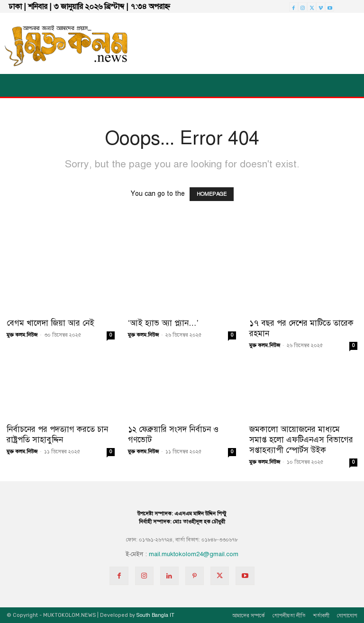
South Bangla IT (155, 615)
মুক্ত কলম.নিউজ (22, 335)
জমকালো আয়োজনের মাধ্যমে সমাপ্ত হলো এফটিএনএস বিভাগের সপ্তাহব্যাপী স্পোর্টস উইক (301, 440)
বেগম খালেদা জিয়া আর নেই (50, 323)
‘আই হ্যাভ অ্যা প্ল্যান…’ (163, 323)
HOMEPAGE (212, 194)
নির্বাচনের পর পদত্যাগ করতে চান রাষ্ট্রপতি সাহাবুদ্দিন (57, 435)
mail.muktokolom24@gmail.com (194, 554)
